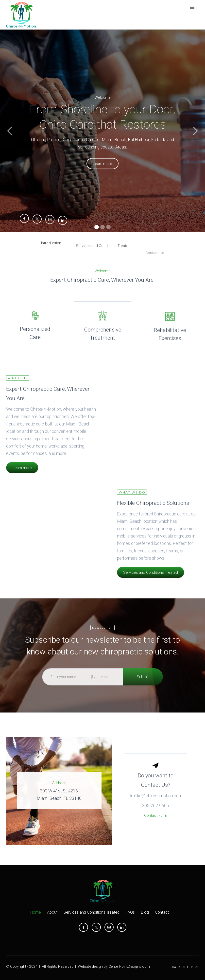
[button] (10, 131)
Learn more (22, 476)
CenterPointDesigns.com (129, 966)
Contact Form (156, 832)
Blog (145, 912)
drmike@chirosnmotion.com (155, 812)
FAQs (130, 912)
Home (36, 912)
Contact (162, 912)
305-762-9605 (155, 822)
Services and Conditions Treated (151, 581)
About (52, 912)
